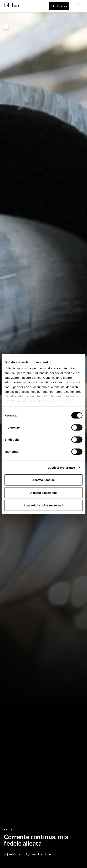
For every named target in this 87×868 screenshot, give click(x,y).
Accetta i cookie (43, 480)
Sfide (8, 830)
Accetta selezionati (43, 493)
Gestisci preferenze (61, 467)
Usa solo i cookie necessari (43, 505)
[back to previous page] (6, 27)
